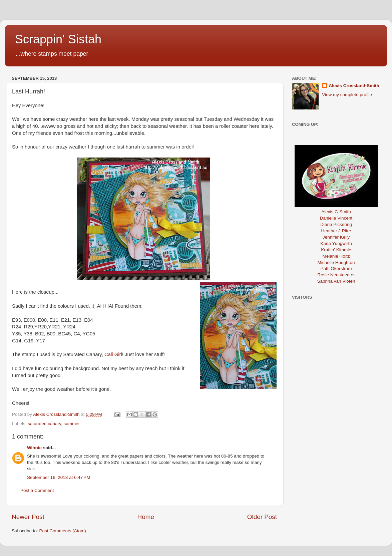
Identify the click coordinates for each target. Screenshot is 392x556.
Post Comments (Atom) (63, 531)
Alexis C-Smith (336, 212)
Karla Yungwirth (336, 243)
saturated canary (44, 424)
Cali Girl (113, 354)
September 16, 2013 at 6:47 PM (59, 477)
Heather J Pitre (336, 231)
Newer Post (28, 517)
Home (146, 517)
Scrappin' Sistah (58, 39)
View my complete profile (347, 95)
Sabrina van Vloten (336, 281)
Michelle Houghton (336, 262)
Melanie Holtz (336, 256)
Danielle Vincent (336, 218)
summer (72, 424)
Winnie (34, 448)
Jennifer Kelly (336, 237)
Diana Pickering (336, 224)
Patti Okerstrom (336, 268)
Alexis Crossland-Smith (354, 86)
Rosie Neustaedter (336, 275)
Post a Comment (37, 490)
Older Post (262, 517)
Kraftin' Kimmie (336, 250)
